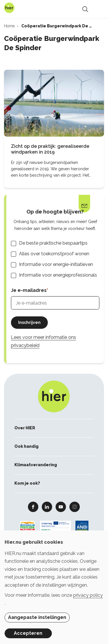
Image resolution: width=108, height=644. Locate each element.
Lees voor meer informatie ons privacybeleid (43, 341)
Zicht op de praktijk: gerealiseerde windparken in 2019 (50, 149)
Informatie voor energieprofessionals (58, 275)
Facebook (33, 507)
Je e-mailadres (29, 290)
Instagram (75, 507)
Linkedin (47, 507)
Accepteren (28, 633)
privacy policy (88, 595)
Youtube (61, 507)
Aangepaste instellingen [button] (37, 617)
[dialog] (54, 587)
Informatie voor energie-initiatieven (56, 264)
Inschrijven (29, 322)
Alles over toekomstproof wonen (54, 254)
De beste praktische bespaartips (53, 243)
